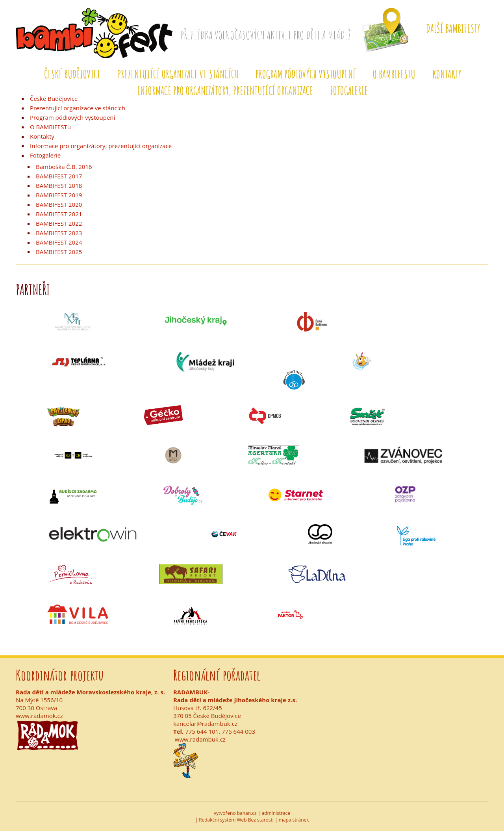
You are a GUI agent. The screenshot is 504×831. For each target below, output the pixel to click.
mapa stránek (294, 820)
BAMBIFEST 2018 (59, 185)
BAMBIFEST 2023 (59, 233)
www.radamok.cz (39, 716)
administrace (276, 813)
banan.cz (247, 813)
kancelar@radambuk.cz (205, 723)
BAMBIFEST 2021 (59, 214)
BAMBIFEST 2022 (59, 223)
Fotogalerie (349, 91)
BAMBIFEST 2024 (59, 242)
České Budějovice (72, 74)
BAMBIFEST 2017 (59, 176)
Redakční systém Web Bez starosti (236, 820)
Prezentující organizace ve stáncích (178, 74)
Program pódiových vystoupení (306, 74)
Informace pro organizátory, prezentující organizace (225, 91)
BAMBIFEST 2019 (59, 195)
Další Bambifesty (453, 29)
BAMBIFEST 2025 (59, 252)
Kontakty (447, 74)
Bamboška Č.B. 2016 (64, 167)
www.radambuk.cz (200, 739)
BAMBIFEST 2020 (59, 204)
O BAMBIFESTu (394, 74)
